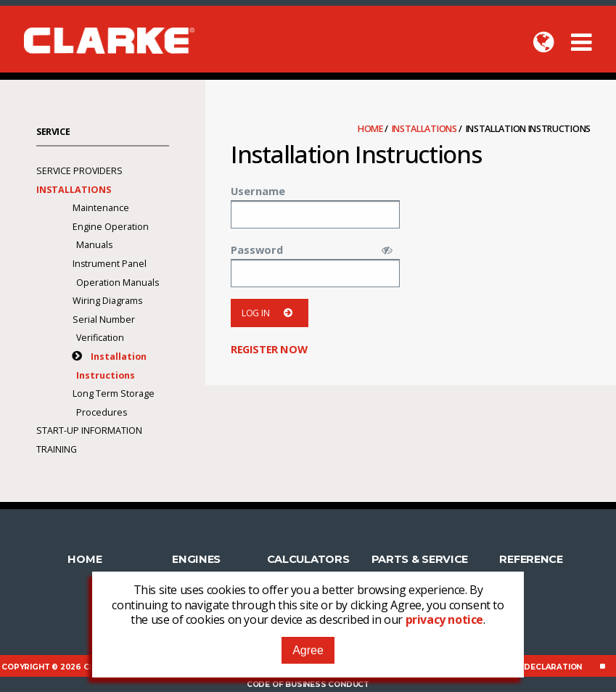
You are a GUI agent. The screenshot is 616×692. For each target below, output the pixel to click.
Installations (426, 129)
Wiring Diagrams (107, 301)
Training (57, 449)
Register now (269, 349)
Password (257, 250)
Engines (196, 559)
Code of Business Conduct (308, 684)
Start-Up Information (89, 431)
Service (53, 132)
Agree (308, 650)
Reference (531, 559)
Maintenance (101, 208)
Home (371, 129)
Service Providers (79, 171)
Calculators (308, 559)
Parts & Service (420, 559)
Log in (270, 313)
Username (258, 191)
